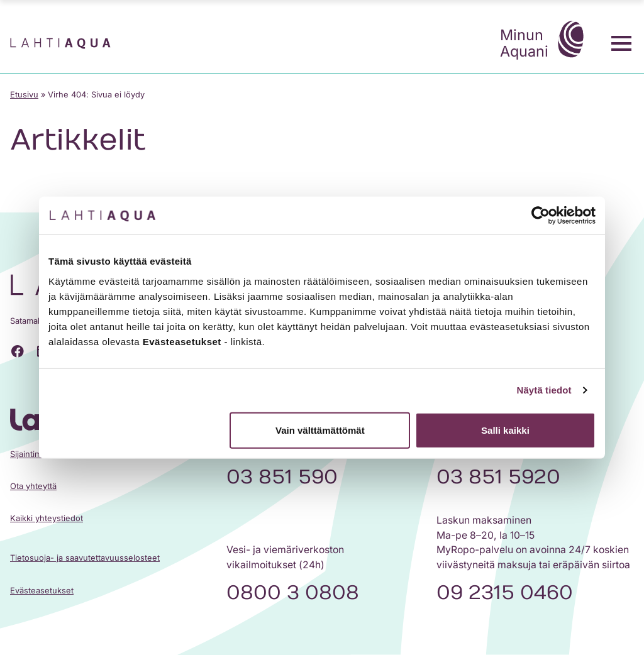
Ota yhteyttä (33, 486)
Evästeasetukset (42, 591)
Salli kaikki (505, 430)
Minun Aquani (545, 41)
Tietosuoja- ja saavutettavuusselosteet (85, 558)
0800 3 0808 (293, 593)
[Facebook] (18, 351)
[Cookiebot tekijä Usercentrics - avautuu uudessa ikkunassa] (541, 216)
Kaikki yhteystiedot (47, 518)
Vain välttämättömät (320, 430)
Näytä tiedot (544, 390)
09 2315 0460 (505, 593)
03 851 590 (282, 477)
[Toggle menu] (621, 43)
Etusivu (24, 95)
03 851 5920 (498, 477)
